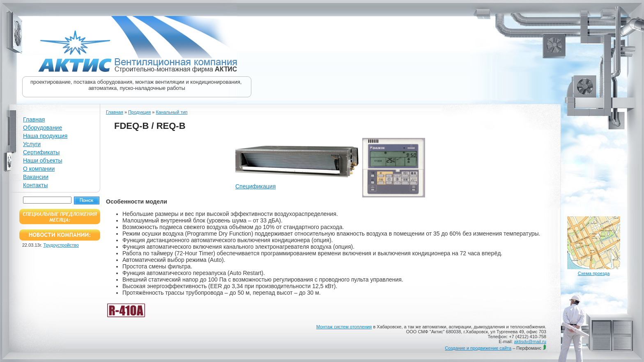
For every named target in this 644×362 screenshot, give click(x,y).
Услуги (32, 144)
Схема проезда (594, 273)
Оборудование (43, 128)
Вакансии (36, 177)
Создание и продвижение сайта (478, 348)
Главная (34, 119)
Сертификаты (41, 152)
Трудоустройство (61, 245)
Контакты (35, 185)
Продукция (139, 112)
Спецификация (255, 186)
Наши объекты (43, 160)
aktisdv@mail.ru (530, 341)
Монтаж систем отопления (344, 327)
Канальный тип (171, 112)
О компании (39, 169)
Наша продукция (45, 136)
